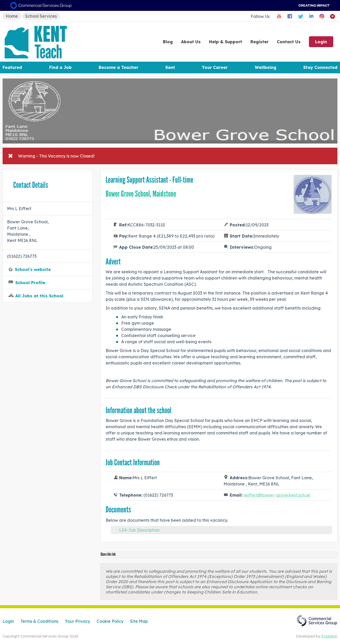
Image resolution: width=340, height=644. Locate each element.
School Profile (30, 283)
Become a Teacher (118, 67)
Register (259, 42)
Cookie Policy (110, 621)
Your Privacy (77, 621)
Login (321, 42)
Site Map (139, 621)
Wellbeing (266, 67)
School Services (41, 16)
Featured (12, 67)
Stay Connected (320, 67)
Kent (170, 67)
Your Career (215, 67)
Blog (168, 42)
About (191, 42)
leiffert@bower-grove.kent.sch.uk (277, 495)
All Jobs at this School (39, 296)
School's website (33, 269)
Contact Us (289, 42)
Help (226, 42)
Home (12, 16)
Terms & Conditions (39, 621)
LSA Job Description (139, 530)
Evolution (329, 636)
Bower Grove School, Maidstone (141, 194)
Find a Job (60, 67)
